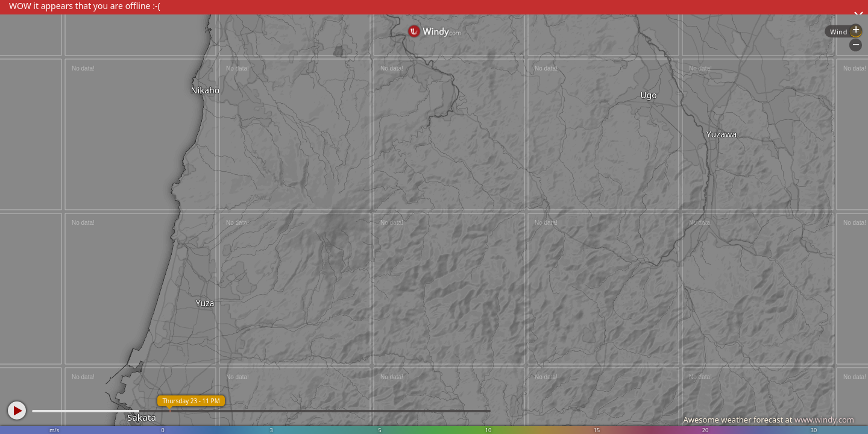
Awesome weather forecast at (769, 420)
